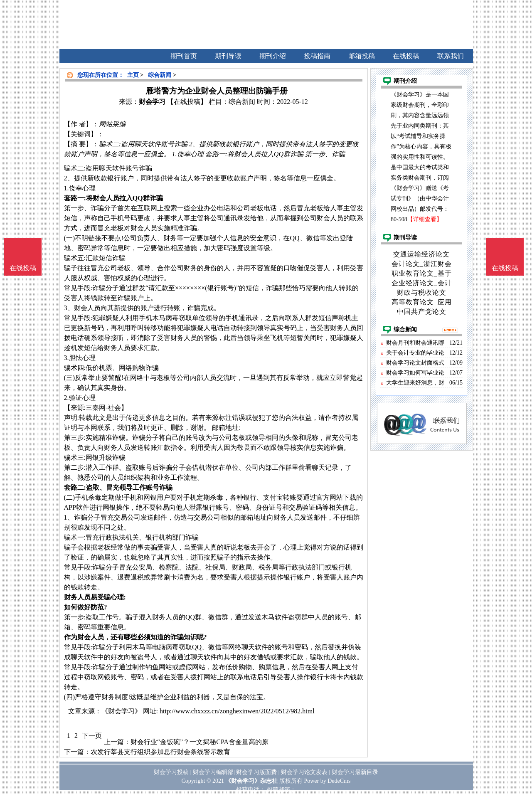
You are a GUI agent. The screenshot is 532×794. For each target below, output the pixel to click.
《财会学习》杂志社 (251, 781)
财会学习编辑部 (213, 772)
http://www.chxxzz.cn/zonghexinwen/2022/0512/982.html (237, 711)
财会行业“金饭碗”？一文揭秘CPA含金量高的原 (199, 742)
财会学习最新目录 (355, 772)
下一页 (92, 736)
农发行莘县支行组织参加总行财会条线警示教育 (160, 752)
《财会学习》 (121, 711)
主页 (133, 75)
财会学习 (152, 102)
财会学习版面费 (256, 772)
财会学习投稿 (171, 772)
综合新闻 (160, 75)
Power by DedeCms (327, 781)
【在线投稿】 (187, 102)
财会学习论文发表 (304, 772)
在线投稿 (505, 268)
